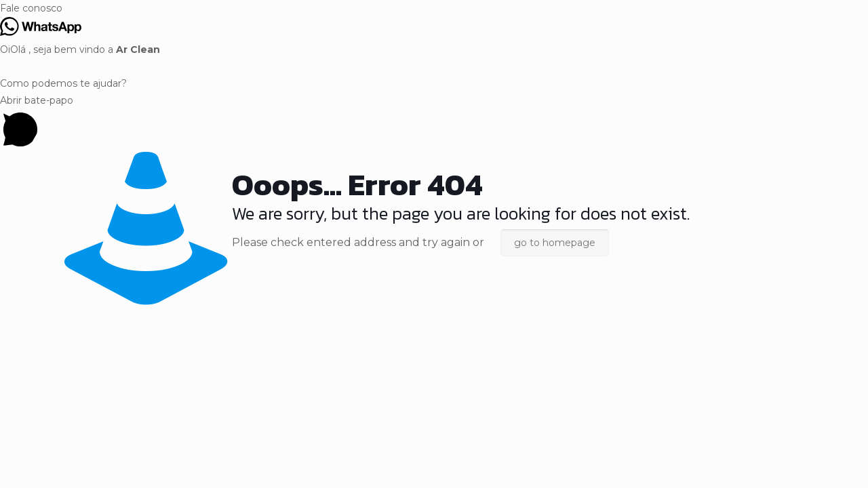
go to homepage (555, 243)
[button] (434, 8)
